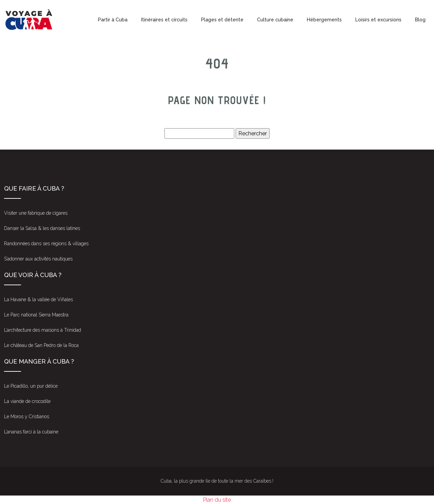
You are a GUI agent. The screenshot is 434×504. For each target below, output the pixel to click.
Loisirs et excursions (378, 20)
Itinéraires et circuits (164, 20)
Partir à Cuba (113, 20)
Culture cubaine (275, 20)
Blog (420, 20)
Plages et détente (222, 20)
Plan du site (217, 500)
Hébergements (324, 20)
